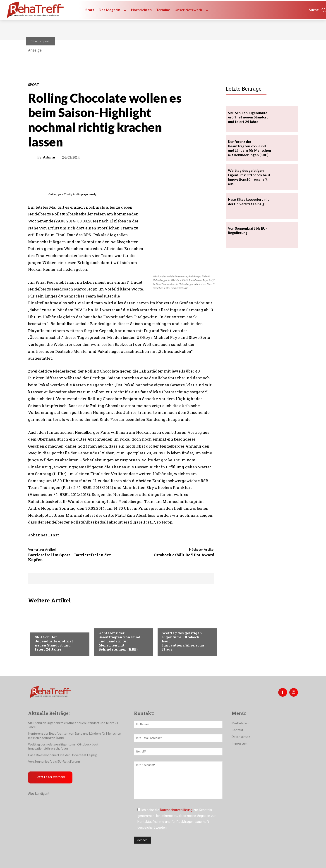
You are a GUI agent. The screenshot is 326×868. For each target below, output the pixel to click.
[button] (317, 10)
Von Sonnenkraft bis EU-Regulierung (54, 761)
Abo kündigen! (39, 794)
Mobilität (170, 624)
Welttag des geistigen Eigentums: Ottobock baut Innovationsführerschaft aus (249, 177)
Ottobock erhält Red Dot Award (184, 555)
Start (35, 41)
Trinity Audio (72, 194)
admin (49, 157)
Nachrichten (45, 628)
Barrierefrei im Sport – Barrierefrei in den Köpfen (70, 557)
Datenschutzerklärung (176, 810)
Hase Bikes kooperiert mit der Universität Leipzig (62, 755)
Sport (46, 41)
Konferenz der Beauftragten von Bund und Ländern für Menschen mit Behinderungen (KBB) (119, 641)
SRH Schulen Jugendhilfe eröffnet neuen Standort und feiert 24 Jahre (54, 643)
